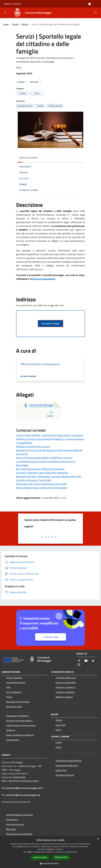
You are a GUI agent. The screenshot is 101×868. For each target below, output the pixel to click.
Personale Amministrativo (18, 702)
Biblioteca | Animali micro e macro (33, 446)
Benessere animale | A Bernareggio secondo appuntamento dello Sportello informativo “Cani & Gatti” (49, 478)
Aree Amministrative (16, 682)
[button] (50, 863)
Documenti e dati (14, 707)
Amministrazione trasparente (19, 815)
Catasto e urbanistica (65, 692)
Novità (15, 24)
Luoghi (59, 742)
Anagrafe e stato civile (66, 678)
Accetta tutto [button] (40, 858)
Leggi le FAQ (61, 770)
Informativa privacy (15, 824)
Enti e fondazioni (14, 692)
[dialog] (50, 852)
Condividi (23, 82)
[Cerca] (95, 13)
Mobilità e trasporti (64, 697)
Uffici (8, 687)
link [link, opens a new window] (76, 852)
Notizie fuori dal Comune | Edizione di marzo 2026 (41, 484)
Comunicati (61, 725)
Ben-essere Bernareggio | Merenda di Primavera (40, 469)
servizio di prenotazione (43, 279)
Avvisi (58, 730)
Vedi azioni (36, 82)
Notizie (25, 24)
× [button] (98, 839)
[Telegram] (93, 661)
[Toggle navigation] (5, 13)
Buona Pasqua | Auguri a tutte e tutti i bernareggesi (42, 488)
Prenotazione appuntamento (68, 761)
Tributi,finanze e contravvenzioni (21, 725)
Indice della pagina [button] (28, 158)
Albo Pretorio (12, 820)
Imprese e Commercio (65, 687)
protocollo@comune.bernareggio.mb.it (25, 788)
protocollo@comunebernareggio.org (23, 795)
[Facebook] (79, 661)
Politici (9, 697)
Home (6, 24)
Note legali (11, 829)
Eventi (58, 747)
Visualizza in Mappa (50, 324)
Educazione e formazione (17, 716)
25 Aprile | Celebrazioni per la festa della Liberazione (42, 473)
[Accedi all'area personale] (90, 4)
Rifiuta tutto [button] (61, 857)
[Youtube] (86, 661)
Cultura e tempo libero (66, 682)
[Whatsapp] (79, 665)
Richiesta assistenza (65, 775)
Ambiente (11, 730)
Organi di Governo (14, 678)
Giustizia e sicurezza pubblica (19, 721)
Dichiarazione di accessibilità (19, 834)
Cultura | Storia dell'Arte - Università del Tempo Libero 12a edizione (50, 435)
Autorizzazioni (13, 740)
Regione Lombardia (13, 4)
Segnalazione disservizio (67, 765)
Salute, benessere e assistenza (20, 735)
